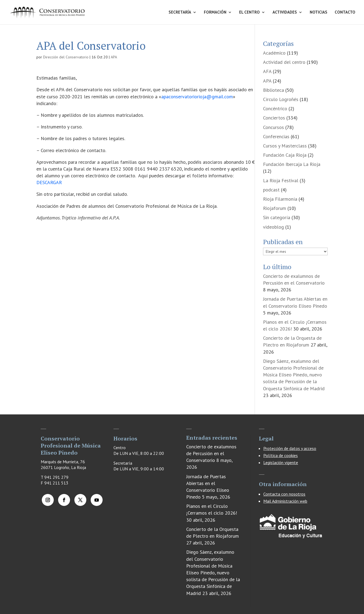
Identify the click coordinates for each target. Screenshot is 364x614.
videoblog (273, 227)
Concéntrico (275, 108)
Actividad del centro (284, 62)
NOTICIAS (319, 12)
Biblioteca (273, 90)
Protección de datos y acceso (290, 448)
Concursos (273, 127)
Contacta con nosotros (284, 494)
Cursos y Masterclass (285, 146)
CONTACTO (345, 12)
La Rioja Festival (281, 180)
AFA (267, 71)
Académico (274, 53)
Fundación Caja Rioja (285, 155)
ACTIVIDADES (285, 12)
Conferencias (276, 136)
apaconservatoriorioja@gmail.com (197, 97)
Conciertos (274, 118)
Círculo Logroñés (281, 99)
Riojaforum (275, 208)
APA (114, 57)
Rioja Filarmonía (280, 199)
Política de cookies (281, 455)
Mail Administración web (285, 501)
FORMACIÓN (215, 12)
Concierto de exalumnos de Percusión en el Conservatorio (211, 453)
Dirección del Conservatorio (66, 57)
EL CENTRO (249, 12)
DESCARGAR (49, 182)
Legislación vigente (281, 462)
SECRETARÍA (180, 12)
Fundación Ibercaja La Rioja (292, 164)
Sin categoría (277, 217)
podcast (271, 190)
